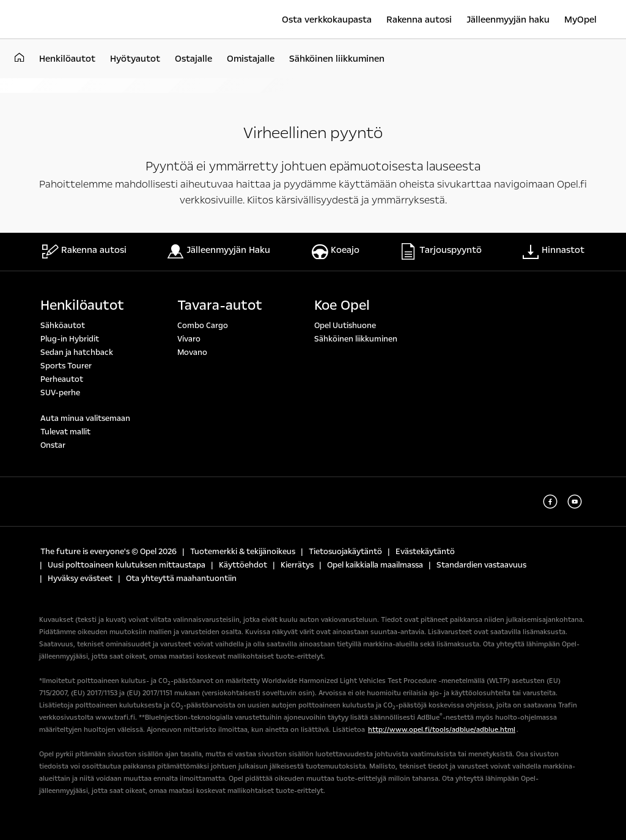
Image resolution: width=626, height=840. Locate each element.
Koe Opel (342, 305)
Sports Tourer (66, 366)
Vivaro (189, 339)
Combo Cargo (203, 326)
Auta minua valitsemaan (85, 418)
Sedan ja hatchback (77, 352)
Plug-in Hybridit (70, 339)
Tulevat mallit (65, 432)
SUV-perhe (60, 393)
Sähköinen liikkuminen (356, 339)
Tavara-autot (220, 305)
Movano (192, 352)
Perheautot (62, 379)
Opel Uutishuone (345, 326)
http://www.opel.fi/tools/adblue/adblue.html (442, 730)
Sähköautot (63, 326)
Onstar (53, 445)
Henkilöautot (82, 305)
